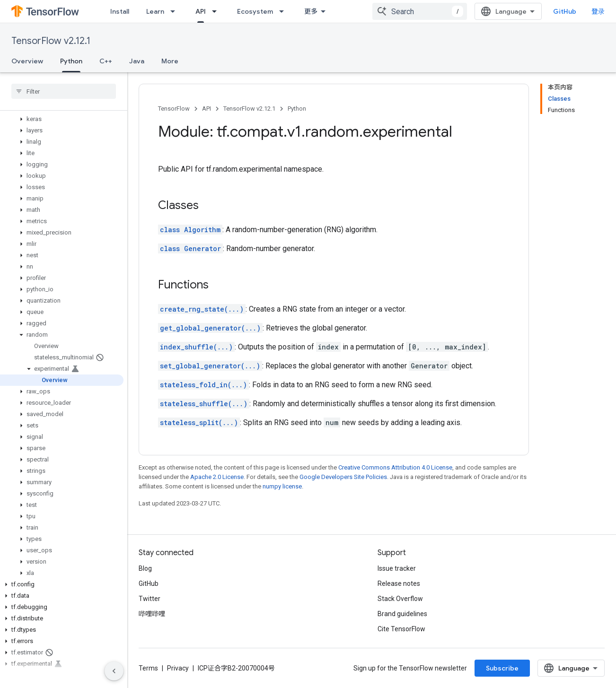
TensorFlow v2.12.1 (51, 41)
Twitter (150, 599)
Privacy (178, 668)
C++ (106, 61)
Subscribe (502, 668)
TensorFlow (174, 109)
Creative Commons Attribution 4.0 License (395, 467)
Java (137, 61)
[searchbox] (64, 91)
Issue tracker (397, 568)
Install (120, 11)
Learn (155, 11)
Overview (27, 61)
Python (297, 109)
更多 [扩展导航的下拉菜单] (311, 11)
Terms (148, 668)
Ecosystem (255, 11)
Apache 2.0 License (217, 477)
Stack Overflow (400, 599)
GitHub (565, 11)
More (170, 61)
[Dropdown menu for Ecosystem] (284, 11)
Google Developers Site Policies (343, 477)
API (207, 109)
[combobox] (420, 11)
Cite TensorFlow (401, 629)
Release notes (399, 583)
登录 (598, 11)
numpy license (282, 486)
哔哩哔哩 (152, 614)
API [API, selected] (201, 11)
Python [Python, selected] (71, 61)
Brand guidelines (402, 614)
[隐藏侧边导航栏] (114, 671)
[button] (62, 119)
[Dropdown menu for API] (217, 11)
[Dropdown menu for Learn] (176, 11)
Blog (145, 568)
